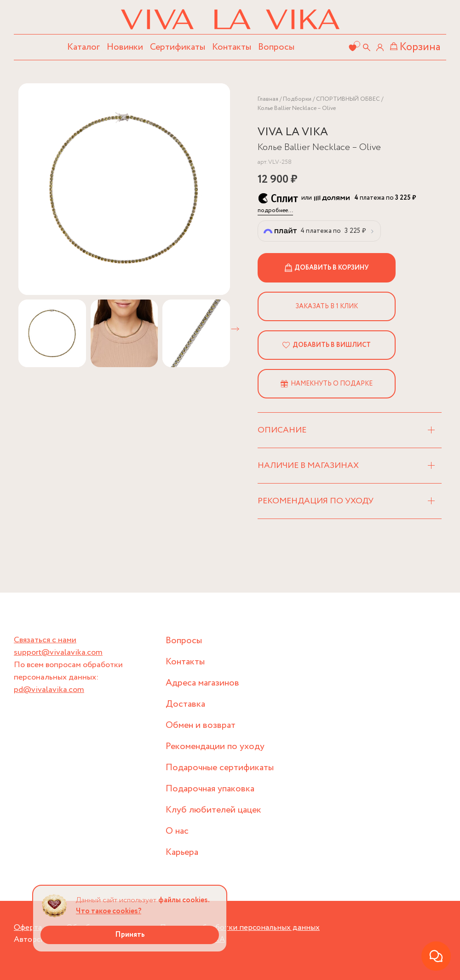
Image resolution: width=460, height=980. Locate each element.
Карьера (182, 852)
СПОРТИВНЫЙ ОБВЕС (348, 99)
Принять (130, 935)
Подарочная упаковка (210, 789)
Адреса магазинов (202, 683)
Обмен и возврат (201, 725)
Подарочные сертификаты (220, 768)
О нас (177, 831)
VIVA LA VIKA (293, 132)
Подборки (297, 99)
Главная (268, 99)
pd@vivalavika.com (49, 690)
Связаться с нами (45, 640)
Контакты (232, 47)
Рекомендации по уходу (215, 747)
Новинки (125, 47)
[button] (235, 329)
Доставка (185, 704)
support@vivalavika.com (58, 652)
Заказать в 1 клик (327, 306)
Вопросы (276, 47)
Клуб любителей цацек (213, 810)
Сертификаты (178, 47)
